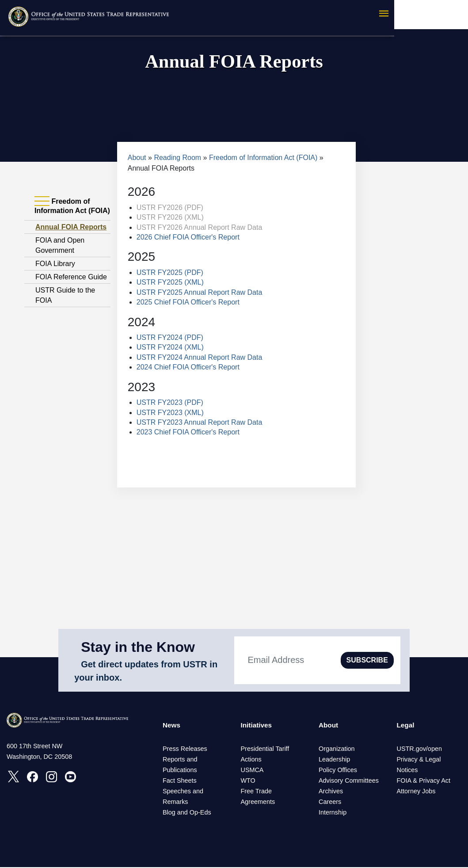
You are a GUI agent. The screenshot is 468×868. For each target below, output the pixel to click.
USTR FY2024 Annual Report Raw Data (200, 357)
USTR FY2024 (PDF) (170, 337)
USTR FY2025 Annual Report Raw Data (200, 292)
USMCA (252, 771)
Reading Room (177, 158)
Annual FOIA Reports (71, 227)
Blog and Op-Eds (187, 813)
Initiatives (257, 725)
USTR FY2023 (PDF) (170, 402)
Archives (331, 792)
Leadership (334, 760)
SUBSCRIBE (367, 660)
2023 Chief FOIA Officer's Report (188, 432)
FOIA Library (55, 264)
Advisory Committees (349, 781)
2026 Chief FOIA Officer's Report (188, 237)
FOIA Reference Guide (71, 277)
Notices (407, 771)
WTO (248, 781)
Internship (333, 813)
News (172, 725)
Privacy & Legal (419, 760)
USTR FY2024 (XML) (170, 347)
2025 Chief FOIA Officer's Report (188, 302)
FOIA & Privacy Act (424, 781)
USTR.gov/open (419, 750)
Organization (337, 750)
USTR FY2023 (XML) (170, 413)
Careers (330, 803)
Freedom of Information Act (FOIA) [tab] (72, 206)
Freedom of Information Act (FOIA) (263, 158)
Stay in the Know (138, 647)
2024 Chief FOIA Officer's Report (188, 367)
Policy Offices (338, 771)
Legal (406, 725)
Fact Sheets (180, 781)
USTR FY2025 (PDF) (170, 272)
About (137, 158)
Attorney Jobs (416, 792)
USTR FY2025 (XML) (170, 282)
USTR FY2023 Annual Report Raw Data (200, 422)
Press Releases (185, 750)
